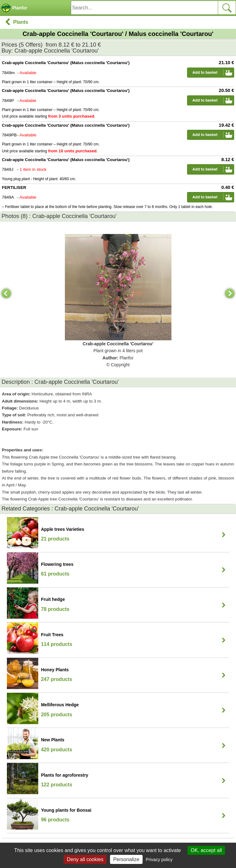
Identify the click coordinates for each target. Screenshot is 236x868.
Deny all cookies (85, 859)
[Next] (230, 293)
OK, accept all (206, 850)
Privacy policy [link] (159, 860)
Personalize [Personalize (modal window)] (126, 859)
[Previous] (6, 293)
